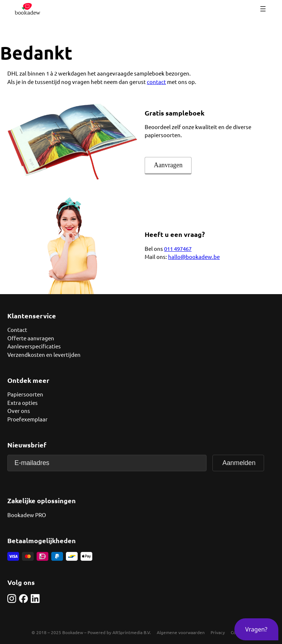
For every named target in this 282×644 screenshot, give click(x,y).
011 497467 (178, 248)
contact (156, 82)
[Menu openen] (263, 9)
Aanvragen (168, 165)
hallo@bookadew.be (194, 257)
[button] (256, 629)
